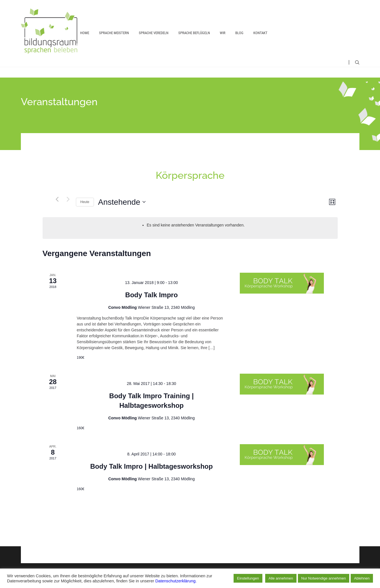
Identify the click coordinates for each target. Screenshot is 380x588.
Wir (223, 33)
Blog (239, 33)
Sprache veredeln (154, 33)
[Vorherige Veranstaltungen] (57, 199)
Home (85, 33)
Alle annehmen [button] (281, 578)
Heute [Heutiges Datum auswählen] (85, 202)
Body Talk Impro (151, 295)
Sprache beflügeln (194, 33)
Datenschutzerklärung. (176, 581)
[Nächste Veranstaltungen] (68, 199)
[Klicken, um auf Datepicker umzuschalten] (122, 202)
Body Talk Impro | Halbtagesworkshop (151, 466)
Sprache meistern (114, 33)
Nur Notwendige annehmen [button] (324, 578)
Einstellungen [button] (248, 578)
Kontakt (260, 33)
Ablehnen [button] (362, 578)
